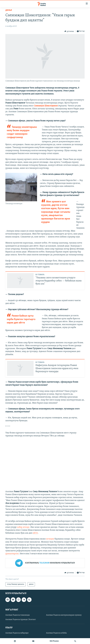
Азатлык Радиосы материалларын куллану (64, 615)
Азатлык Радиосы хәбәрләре (17, 633)
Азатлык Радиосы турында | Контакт (21, 620)
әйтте (35, 533)
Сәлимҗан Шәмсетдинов (46, 106)
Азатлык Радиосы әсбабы (56, 633)
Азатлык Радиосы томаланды (18, 615)
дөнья (9, 10)
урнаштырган (12, 554)
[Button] (69, 31)
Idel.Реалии (54, 641)
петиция (50, 539)
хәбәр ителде (23, 527)
